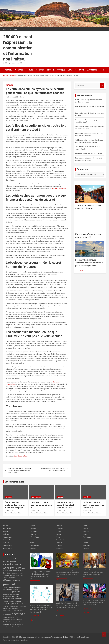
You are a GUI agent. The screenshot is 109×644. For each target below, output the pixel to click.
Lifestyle (59, 526)
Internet (32, 543)
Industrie (33, 534)
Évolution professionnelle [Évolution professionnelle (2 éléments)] (18, 627)
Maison (51, 70)
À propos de (20, 70)
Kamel (22, 97)
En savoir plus (35, 582)
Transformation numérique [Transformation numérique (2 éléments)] (10, 622)
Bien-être (87, 497)
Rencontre (60, 549)
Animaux (6, 531)
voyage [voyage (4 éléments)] (13, 624)
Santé (81, 70)
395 (35, 620)
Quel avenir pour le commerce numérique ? (41, 505)
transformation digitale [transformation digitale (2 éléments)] (16, 620)
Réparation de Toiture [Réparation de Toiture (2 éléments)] (18, 611)
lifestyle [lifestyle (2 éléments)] (5, 604)
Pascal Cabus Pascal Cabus (14, 513)
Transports (86, 546)
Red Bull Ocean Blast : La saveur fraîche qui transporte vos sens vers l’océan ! (20, 471)
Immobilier (33, 531)
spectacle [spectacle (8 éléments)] (19, 614)
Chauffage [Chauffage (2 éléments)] (12, 575)
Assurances (7, 537)
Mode (58, 537)
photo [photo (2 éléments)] (10, 609)
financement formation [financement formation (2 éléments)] (15, 587)
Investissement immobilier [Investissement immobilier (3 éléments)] (13, 599)
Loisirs (58, 531)
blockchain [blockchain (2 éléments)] (6, 575)
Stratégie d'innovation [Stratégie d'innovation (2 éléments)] (9, 617)
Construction (8, 546)
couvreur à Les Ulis (59, 188)
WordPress (24, 640)
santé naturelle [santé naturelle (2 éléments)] (7, 615)
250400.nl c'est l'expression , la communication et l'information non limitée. (18, 48)
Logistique (60, 528)
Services (86, 531)
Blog (31, 70)
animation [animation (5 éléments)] (9, 564)
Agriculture (7, 528)
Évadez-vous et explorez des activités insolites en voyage (15, 505)
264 (81, 271)
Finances (33, 528)
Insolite (32, 540)
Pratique (61, 70)
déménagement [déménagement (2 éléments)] (13, 578)
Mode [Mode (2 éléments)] (5, 606)
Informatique (34, 537)
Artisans (10, 85)
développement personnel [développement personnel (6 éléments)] (12, 582)
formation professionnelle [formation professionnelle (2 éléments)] (11, 591)
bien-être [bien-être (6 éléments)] (15, 568)
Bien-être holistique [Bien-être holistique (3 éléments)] (16, 571)
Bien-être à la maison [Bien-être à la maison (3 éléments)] (11, 573)
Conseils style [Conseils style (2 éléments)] (20, 575)
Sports (85, 534)
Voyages (72, 70)
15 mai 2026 (9, 510)
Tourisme (86, 543)
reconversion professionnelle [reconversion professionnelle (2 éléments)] (11, 610)
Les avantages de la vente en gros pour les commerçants (53, 469)
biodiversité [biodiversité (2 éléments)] (22, 573)
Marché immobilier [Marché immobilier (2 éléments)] (20, 604)
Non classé (60, 540)
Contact (40, 70)
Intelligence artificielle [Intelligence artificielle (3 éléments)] (11, 596)
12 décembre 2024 (12, 97)
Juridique (33, 549)
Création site (34, 546)
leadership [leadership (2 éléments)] (18, 601)
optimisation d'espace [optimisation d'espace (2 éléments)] (13, 606)
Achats (6, 526)
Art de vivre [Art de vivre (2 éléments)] (18, 564)
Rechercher (102, 85)
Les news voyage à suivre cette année (89, 153)
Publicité (59, 546)
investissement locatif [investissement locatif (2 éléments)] (9, 601)
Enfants (32, 526)
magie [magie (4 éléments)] (11, 604)
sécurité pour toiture (20, 456)
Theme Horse (84, 637)
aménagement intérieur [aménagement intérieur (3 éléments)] (12, 559)
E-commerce (8, 549)
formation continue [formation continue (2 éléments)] (8, 590)
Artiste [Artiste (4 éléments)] (6, 568)
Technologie (36, 497)
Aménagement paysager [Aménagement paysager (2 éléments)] (9, 561)
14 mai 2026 (61, 510)
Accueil (8, 70)
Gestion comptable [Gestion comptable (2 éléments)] (15, 594)
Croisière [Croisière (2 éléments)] (6, 578)
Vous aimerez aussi (14, 482)
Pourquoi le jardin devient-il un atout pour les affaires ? (65, 505)
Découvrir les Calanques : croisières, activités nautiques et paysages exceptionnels (89, 263)
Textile (85, 540)
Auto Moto (92, 70)
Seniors (85, 528)
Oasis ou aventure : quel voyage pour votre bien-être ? (94, 505)
